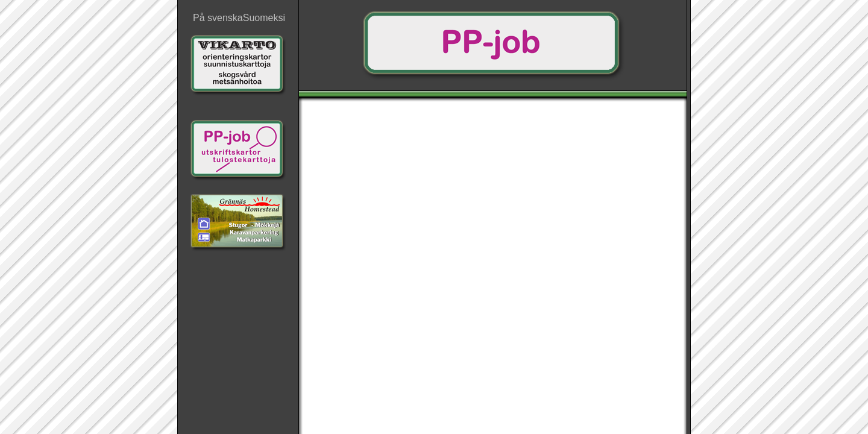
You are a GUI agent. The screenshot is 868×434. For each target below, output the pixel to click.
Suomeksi (264, 18)
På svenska (218, 18)
